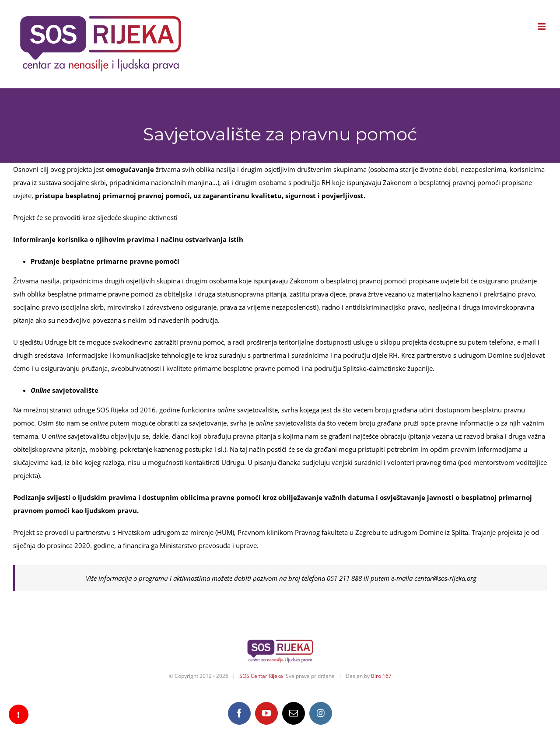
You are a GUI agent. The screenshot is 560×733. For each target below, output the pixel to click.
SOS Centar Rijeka (261, 676)
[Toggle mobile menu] (542, 26)
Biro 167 (381, 676)
